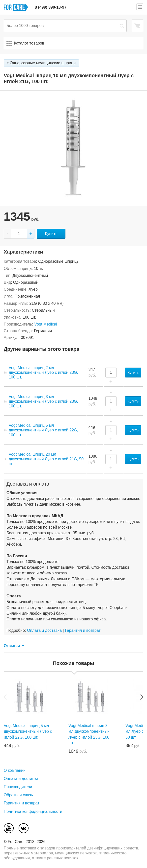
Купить (51, 234)
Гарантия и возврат (83, 630)
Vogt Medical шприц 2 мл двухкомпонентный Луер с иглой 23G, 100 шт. (43, 372)
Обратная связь (18, 795)
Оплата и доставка (44, 630)
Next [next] (142, 697)
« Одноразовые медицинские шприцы (41, 63)
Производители (18, 787)
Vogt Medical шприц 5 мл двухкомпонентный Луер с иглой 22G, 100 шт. (43, 430)
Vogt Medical (46, 324)
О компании (15, 770)
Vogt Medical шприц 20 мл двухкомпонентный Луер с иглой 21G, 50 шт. (46, 459)
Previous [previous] (5, 697)
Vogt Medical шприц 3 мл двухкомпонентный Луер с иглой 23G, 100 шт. (43, 401)
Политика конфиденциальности (33, 811)
